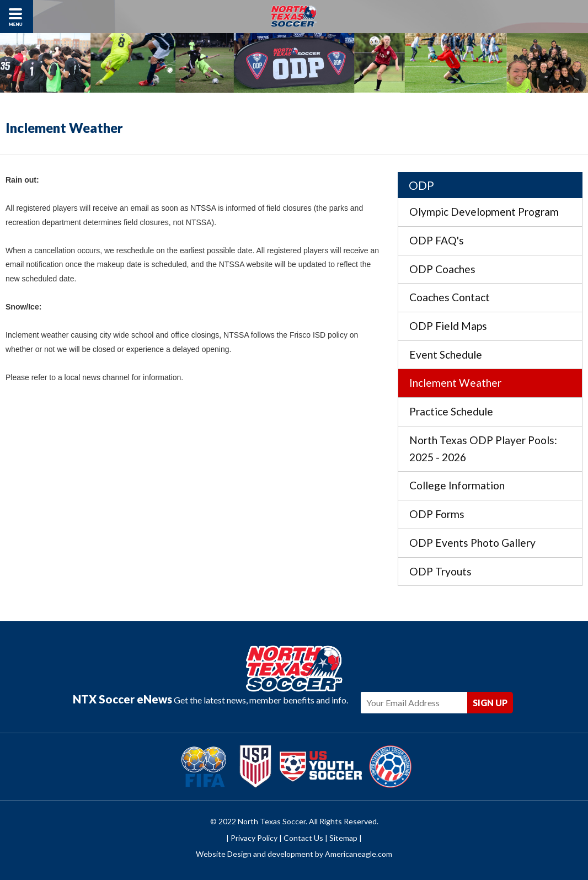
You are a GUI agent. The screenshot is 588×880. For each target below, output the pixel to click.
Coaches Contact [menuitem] (450, 297)
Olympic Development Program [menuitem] (484, 212)
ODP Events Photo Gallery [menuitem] (472, 543)
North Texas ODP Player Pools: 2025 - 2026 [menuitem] (483, 449)
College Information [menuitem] (457, 485)
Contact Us (303, 838)
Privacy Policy (254, 838)
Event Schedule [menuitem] (446, 354)
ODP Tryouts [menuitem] (440, 571)
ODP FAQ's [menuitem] (437, 240)
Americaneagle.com (359, 854)
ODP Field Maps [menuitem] (448, 326)
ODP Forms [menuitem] (437, 514)
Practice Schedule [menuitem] (451, 411)
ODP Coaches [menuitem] (442, 269)
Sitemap (343, 838)
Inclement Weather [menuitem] (455, 383)
